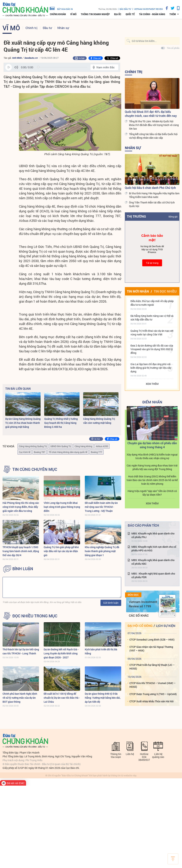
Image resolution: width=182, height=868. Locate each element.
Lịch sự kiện (166, 626)
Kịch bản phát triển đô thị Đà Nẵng (101, 651)
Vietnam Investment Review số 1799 (143, 604)
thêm (173, 14)
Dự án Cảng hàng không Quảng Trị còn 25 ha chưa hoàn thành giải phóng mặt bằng (23, 423)
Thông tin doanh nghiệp (95, 14)
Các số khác (139, 615)
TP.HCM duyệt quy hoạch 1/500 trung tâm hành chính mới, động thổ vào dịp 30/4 (21, 551)
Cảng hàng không (83, 446)
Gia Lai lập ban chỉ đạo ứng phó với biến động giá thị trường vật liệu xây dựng (151, 368)
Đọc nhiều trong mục (35, 616)
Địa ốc (118, 14)
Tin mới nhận (138, 291)
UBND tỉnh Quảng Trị (61, 446)
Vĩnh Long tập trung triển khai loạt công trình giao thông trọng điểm (62, 507)
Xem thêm (152, 384)
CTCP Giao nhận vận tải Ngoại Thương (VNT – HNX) (151, 649)
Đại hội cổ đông (140, 626)
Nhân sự (63, 28)
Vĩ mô (73, 14)
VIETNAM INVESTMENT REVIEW (148, 9)
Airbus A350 (102, 446)
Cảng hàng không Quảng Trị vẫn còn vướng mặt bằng (99, 421)
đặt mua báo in (61, 8)
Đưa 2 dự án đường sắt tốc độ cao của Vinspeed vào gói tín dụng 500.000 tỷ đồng (152, 349)
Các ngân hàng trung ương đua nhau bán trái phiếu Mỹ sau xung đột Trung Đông (152, 467)
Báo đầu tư (125, 9)
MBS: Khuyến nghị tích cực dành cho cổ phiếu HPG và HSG (154, 549)
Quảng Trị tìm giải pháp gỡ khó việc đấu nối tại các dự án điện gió (61, 551)
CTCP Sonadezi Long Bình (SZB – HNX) (152, 640)
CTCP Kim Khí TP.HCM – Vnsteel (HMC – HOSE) (153, 685)
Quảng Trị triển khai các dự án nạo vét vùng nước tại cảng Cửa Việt (152, 333)
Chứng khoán (58, 14)
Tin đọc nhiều (165, 291)
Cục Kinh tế (25, 452)
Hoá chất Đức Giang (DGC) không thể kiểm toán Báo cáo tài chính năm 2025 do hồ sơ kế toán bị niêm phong (152, 480)
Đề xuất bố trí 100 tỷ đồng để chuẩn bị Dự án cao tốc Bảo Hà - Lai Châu (62, 698)
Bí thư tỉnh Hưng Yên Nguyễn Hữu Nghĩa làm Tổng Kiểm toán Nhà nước (154, 195)
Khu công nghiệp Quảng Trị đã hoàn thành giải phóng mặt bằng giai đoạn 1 (102, 551)
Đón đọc (133, 595)
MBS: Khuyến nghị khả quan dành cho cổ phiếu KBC (153, 562)
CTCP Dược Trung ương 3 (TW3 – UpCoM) (153, 694)
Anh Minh (17, 58)
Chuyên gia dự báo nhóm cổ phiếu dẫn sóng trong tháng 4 (152, 445)
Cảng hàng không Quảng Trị (33, 446)
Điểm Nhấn (152, 402)
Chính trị (31, 28)
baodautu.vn (31, 58)
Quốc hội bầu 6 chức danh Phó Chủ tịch (150, 188)
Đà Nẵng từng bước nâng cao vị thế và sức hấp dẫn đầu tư (152, 318)
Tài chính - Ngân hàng (152, 14)
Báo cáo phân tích (143, 525)
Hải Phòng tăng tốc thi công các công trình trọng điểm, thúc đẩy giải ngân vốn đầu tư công (21, 507)
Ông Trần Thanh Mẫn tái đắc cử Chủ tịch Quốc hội (152, 204)
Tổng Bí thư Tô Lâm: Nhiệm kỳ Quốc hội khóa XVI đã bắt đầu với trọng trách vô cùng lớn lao (154, 125)
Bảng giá (173, 217)
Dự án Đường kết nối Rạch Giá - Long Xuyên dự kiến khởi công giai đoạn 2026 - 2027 (61, 653)
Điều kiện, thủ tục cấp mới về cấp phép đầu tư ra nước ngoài (152, 303)
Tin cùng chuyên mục (35, 469)
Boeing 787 (39, 452)
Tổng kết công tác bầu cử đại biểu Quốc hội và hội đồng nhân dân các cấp (153, 136)
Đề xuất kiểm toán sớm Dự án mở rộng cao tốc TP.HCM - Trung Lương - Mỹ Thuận (101, 507)
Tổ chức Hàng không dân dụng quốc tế (68, 452)
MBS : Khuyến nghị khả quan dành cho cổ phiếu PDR (153, 575)
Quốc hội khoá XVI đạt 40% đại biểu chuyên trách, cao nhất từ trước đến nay (151, 114)
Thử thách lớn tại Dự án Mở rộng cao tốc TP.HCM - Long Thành (21, 651)
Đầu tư (47, 28)
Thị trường (136, 216)
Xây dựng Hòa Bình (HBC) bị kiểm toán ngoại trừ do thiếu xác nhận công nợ (152, 456)
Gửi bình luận (111, 603)
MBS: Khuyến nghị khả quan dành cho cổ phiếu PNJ (153, 535)
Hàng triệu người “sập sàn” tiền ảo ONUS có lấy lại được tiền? (152, 493)
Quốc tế (130, 14)
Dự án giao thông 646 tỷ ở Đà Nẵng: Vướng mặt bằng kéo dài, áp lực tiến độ (103, 698)
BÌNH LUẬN (23, 569)
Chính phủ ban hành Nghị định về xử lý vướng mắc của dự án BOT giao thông (20, 698)
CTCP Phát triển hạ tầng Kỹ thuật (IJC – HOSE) (152, 667)
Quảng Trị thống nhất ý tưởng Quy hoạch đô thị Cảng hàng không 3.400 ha (61, 423)
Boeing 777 (96, 452)
